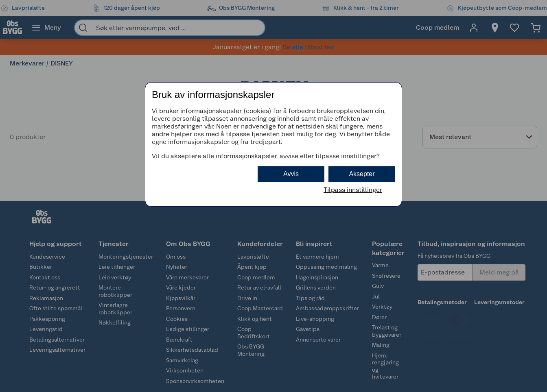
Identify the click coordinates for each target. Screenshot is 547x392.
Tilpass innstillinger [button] (353, 190)
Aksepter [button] (362, 174)
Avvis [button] (291, 174)
